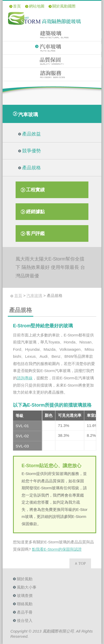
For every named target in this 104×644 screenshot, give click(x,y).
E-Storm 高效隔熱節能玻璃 (44, 18)
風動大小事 (27, 587)
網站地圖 (37, 6)
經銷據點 (35, 212)
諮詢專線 (25, 378)
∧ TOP (80, 563)
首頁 (17, 6)
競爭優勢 (31, 151)
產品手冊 (25, 612)
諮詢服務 (52, 74)
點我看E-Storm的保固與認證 (57, 549)
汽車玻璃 (52, 48)
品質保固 (52, 61)
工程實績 (35, 190)
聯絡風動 (25, 604)
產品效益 (31, 134)
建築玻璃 (52, 35)
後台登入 (25, 620)
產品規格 (31, 168)
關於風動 (25, 579)
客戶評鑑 (35, 233)
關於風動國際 (64, 6)
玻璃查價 (25, 596)
